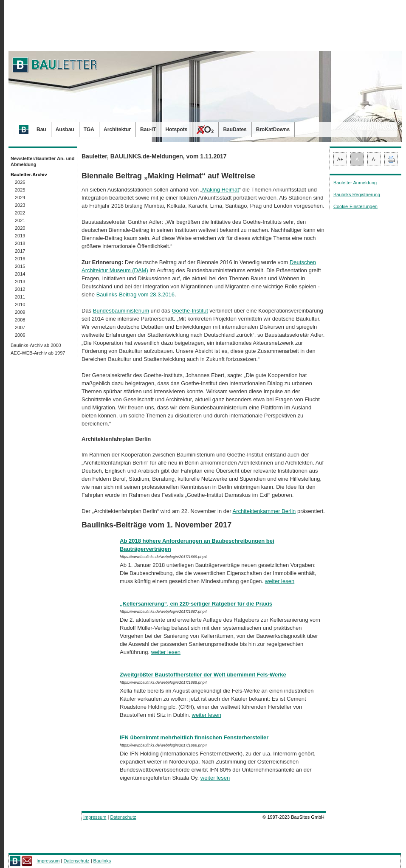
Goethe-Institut (190, 311)
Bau (41, 130)
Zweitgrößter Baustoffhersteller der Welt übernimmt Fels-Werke (203, 675)
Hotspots (176, 130)
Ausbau (65, 130)
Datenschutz (123, 817)
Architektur (117, 130)
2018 (20, 243)
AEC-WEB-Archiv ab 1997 (38, 353)
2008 (20, 320)
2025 (20, 190)
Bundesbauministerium (121, 311)
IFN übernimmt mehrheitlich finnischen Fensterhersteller (194, 737)
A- (374, 159)
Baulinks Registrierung (357, 194)
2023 (20, 205)
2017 (20, 251)
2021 (20, 220)
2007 (20, 327)
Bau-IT (148, 130)
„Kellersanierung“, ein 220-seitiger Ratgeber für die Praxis (196, 604)
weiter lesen (280, 581)
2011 (20, 297)
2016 (20, 259)
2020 (20, 228)
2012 (20, 289)
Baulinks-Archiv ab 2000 (36, 345)
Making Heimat (221, 190)
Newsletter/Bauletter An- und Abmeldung (43, 161)
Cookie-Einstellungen (355, 206)
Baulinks (102, 861)
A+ (340, 159)
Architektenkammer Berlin (264, 511)
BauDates (235, 130)
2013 (20, 282)
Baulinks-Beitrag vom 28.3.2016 (135, 294)
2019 (20, 236)
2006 (20, 335)
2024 (20, 197)
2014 (20, 274)
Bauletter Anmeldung (355, 183)
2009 (20, 312)
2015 (20, 266)
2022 (20, 213)
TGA (89, 130)
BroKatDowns (273, 130)
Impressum (95, 817)
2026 (20, 182)
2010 (20, 304)
